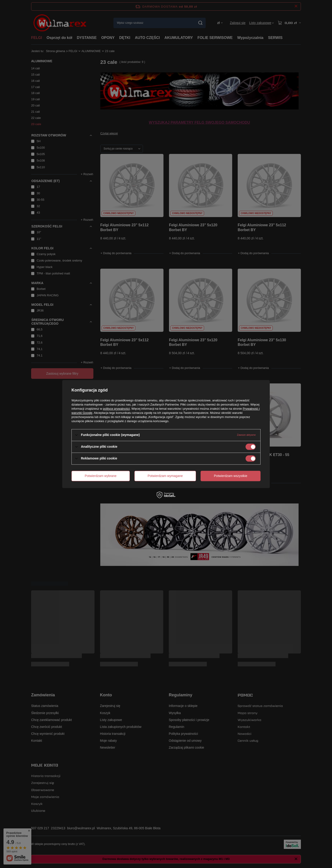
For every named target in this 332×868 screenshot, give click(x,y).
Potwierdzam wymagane (165, 476)
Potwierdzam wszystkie (231, 476)
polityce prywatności (116, 409)
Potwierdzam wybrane (101, 476)
